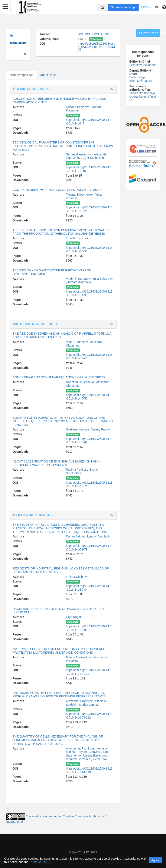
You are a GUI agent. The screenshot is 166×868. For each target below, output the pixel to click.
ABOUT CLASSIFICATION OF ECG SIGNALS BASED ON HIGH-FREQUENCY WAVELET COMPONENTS (56, 463)
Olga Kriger (74, 617)
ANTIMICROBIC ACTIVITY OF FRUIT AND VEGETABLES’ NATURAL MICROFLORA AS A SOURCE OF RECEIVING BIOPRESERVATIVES (59, 695)
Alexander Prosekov (80, 701)
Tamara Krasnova (79, 282)
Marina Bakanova (95, 755)
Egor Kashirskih (93, 158)
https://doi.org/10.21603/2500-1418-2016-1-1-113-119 (89, 770)
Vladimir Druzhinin (79, 759)
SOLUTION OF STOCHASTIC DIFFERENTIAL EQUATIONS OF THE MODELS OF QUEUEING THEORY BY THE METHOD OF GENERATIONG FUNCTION (63, 421)
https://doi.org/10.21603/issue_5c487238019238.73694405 (97, 47)
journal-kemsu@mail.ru (143, 98)
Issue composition (22, 75)
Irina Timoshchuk (77, 238)
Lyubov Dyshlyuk (98, 536)
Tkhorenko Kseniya (142, 93)
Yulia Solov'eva (103, 279)
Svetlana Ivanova (78, 429)
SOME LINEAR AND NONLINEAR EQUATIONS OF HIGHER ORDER (59, 377)
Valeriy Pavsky (101, 429)
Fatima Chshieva (77, 577)
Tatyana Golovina (89, 752)
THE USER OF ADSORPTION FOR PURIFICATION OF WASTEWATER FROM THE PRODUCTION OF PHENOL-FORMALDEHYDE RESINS (61, 232)
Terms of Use (38, 862)
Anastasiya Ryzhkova (81, 748)
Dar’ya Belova (76, 536)
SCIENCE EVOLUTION (93, 34)
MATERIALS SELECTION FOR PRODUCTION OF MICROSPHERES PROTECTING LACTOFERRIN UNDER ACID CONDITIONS (59, 651)
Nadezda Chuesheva (80, 382)
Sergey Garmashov (79, 154)
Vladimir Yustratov (78, 279)
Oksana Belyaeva (78, 107)
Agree (155, 860)
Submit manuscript (123, 7)
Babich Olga (137, 77)
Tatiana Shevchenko (80, 195)
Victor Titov (100, 759)
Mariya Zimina (88, 705)
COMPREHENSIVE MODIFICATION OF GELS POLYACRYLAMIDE (58, 190)
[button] (5, 7)
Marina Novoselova (79, 657)
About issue (48, 75)
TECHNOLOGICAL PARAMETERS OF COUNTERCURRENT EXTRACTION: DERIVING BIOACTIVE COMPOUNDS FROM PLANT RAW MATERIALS (63, 146)
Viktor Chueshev (77, 342)
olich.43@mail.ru (140, 81)
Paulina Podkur (77, 470)
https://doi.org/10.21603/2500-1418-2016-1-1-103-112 (89, 716)
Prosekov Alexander (143, 65)
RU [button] (157, 7)
